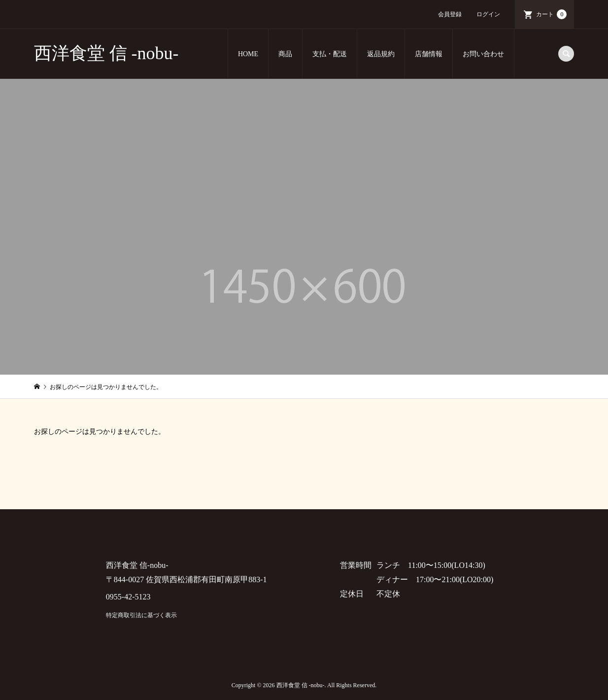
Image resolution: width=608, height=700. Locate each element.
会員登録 (450, 14)
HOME (248, 54)
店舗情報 (429, 54)
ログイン (488, 14)
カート (551, 14)
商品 (285, 54)
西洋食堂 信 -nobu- (106, 53)
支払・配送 (330, 54)
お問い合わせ (483, 54)
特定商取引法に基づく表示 (141, 615)
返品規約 (381, 54)
